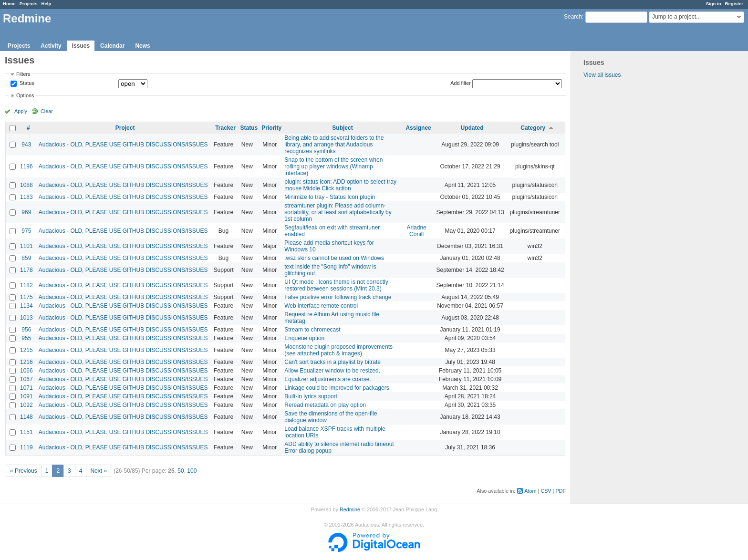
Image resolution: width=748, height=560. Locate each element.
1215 (26, 350)
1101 (26, 246)
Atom (530, 491)
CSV (546, 491)
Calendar (112, 46)
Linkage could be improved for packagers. (338, 388)
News (142, 46)
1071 (26, 388)
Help (47, 4)
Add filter (461, 83)
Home (9, 4)
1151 (26, 432)
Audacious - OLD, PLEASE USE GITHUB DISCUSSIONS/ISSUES (123, 145)
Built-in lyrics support (311, 396)
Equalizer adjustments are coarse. (327, 379)
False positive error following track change (338, 297)
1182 (26, 285)
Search (573, 17)
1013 (26, 318)
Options (25, 95)
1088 (26, 185)
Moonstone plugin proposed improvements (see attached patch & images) (338, 350)
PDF (561, 491)
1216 (26, 362)
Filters (23, 74)
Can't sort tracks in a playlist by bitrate (332, 362)
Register (734, 4)
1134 (26, 306)
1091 (26, 396)
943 (26, 145)
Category (533, 128)
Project (125, 128)
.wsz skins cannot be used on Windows (334, 258)
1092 (26, 405)
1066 (26, 371)
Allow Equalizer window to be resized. (332, 371)
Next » (99, 471)
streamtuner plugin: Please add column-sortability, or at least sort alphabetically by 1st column (338, 212)
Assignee (418, 128)
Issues (81, 46)
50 (181, 471)
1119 (26, 447)
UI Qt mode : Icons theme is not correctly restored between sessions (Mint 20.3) (336, 285)
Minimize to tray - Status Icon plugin (330, 197)
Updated (472, 128)
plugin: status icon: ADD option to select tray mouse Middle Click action (340, 185)
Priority (271, 128)
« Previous (24, 471)
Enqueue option (304, 338)
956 (26, 330)
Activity (51, 46)
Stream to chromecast (312, 330)
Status (26, 83)
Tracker (225, 128)
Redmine (350, 509)
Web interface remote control (321, 306)
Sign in (714, 4)
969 (26, 212)
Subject (342, 128)
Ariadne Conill (416, 231)
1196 (26, 166)
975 (26, 231)
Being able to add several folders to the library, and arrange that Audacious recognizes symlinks (334, 145)
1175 (26, 297)
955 (26, 338)
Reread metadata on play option (325, 405)
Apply (21, 111)
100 (192, 471)
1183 (26, 197)
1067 (26, 379)
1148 (26, 417)
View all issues (602, 75)
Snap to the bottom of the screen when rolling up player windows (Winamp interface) (333, 166)
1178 (26, 270)
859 (26, 258)
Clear (47, 111)
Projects (29, 4)
